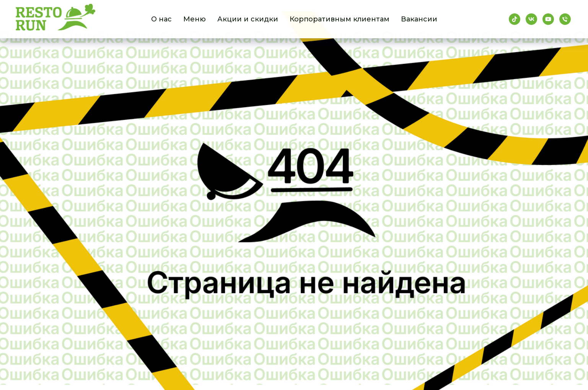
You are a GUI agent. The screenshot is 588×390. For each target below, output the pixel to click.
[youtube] (548, 19)
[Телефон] (565, 19)
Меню (195, 19)
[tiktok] (515, 19)
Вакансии (419, 19)
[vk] (531, 19)
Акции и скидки (248, 19)
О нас (161, 19)
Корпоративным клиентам (340, 19)
